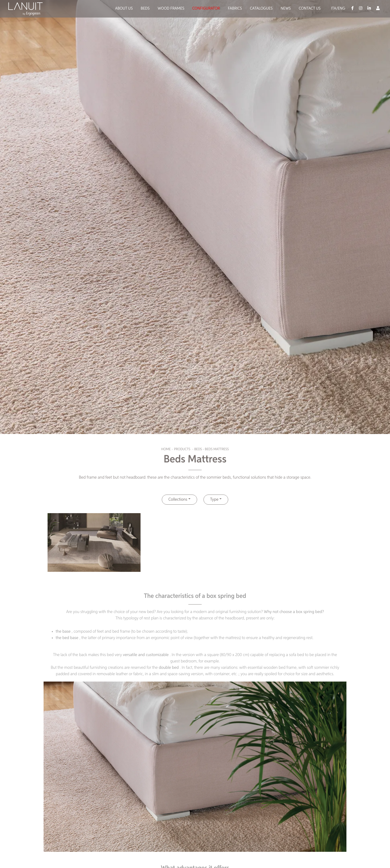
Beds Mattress (217, 449)
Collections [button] (178, 500)
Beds (145, 9)
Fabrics (235, 9)
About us (124, 9)
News (286, 9)
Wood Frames (171, 9)
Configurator (206, 9)
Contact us (310, 9)
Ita (334, 9)
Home (166, 449)
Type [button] (214, 500)
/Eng (341, 9)
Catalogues (261, 9)
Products (182, 449)
